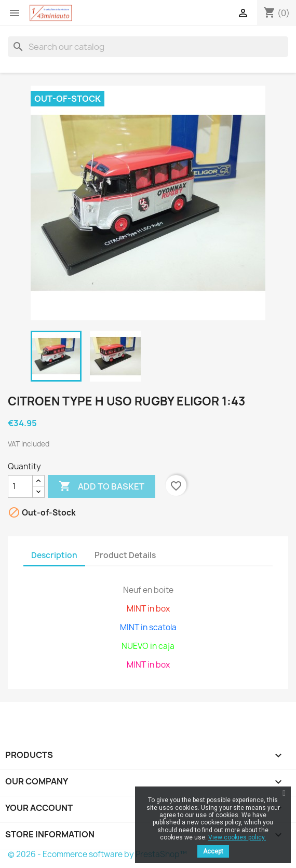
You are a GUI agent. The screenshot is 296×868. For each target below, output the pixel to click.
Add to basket (102, 486)
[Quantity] (20, 486)
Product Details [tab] (125, 555)
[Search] (148, 47)
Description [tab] (54, 555)
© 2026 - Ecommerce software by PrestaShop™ (97, 854)
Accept (213, 851)
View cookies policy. (237, 837)
